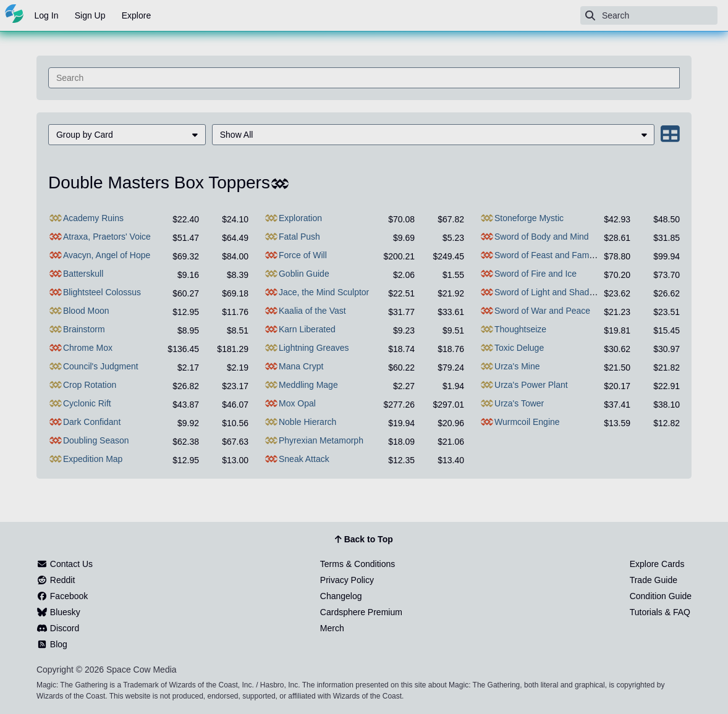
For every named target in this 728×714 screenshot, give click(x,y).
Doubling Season (96, 440)
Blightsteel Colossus (102, 292)
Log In (47, 15)
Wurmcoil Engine (527, 422)
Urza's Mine (517, 366)
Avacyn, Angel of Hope (107, 255)
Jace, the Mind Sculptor (324, 292)
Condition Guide (661, 596)
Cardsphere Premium (361, 612)
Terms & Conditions (358, 564)
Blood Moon (86, 311)
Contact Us (65, 564)
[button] (127, 135)
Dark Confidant (92, 422)
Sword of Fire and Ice (535, 274)
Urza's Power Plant (531, 385)
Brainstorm (84, 329)
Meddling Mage (308, 385)
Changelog (341, 596)
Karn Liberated (307, 329)
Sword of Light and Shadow (547, 292)
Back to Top (364, 540)
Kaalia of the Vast (312, 311)
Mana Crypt (301, 366)
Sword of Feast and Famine (548, 255)
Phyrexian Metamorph (321, 440)
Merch (332, 628)
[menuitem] (127, 135)
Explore (136, 15)
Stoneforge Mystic (529, 218)
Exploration (300, 218)
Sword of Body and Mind (542, 237)
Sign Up (90, 15)
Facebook (62, 596)
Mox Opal (297, 403)
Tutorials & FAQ (660, 612)
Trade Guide (654, 580)
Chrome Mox (88, 348)
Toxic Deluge (519, 348)
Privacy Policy (347, 580)
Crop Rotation (90, 385)
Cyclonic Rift (87, 403)
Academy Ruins (93, 218)
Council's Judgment (101, 366)
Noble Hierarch (307, 422)
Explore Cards (657, 564)
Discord (58, 628)
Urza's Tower (519, 403)
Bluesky (58, 612)
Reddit (56, 580)
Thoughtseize (520, 329)
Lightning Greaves (314, 348)
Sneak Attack (304, 459)
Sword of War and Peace (542, 311)
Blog (52, 644)
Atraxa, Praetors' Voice (107, 237)
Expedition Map (93, 459)
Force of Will (303, 255)
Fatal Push (299, 237)
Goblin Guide (304, 274)
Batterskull (83, 274)
